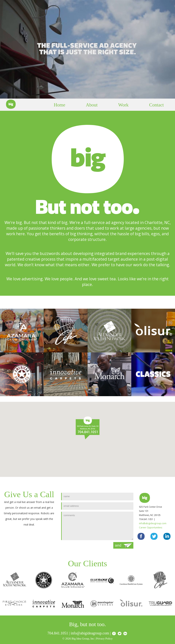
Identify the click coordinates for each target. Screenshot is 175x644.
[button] (88, 428)
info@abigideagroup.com (153, 523)
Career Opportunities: (151, 527)
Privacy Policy (104, 639)
